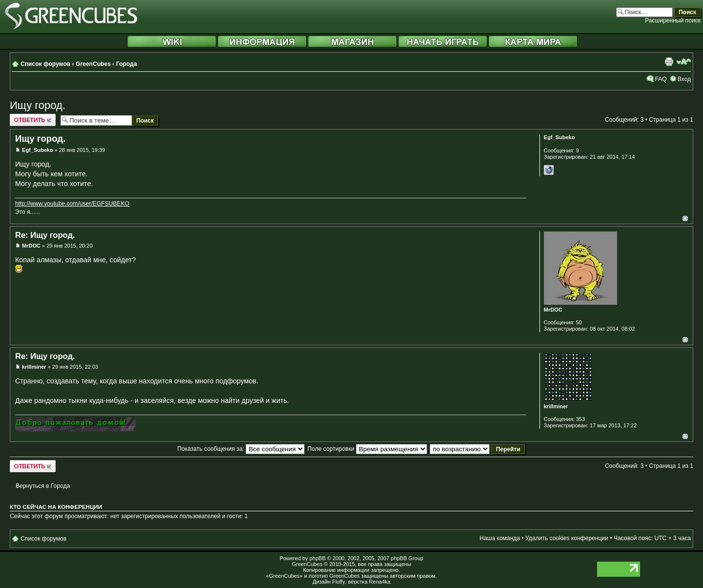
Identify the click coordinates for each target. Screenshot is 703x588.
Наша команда (500, 538)
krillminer (34, 367)
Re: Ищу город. (45, 235)
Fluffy (339, 582)
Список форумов (45, 64)
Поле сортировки (367, 449)
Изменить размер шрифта (684, 62)
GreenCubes (93, 64)
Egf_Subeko (38, 150)
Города (127, 64)
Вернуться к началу (685, 219)
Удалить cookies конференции (567, 538)
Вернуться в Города (43, 486)
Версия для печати (669, 62)
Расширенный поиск (673, 21)
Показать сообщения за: (241, 449)
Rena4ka (380, 582)
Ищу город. (38, 105)
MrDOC (31, 246)
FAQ (661, 79)
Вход (684, 79)
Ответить (33, 120)
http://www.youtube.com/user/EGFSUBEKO (72, 204)
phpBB (318, 558)
